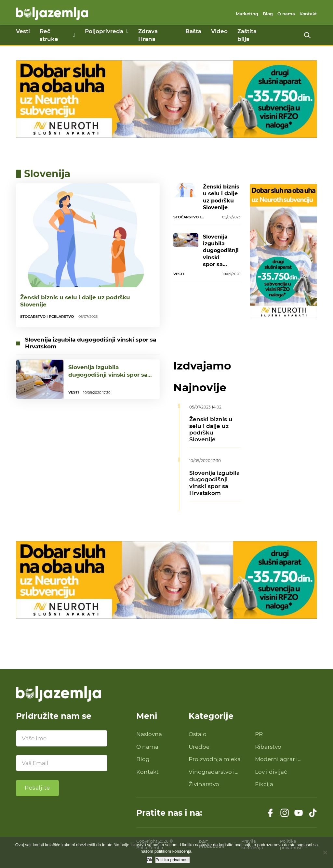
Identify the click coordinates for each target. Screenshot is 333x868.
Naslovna (149, 734)
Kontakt (308, 14)
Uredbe (199, 747)
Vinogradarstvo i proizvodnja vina (212, 772)
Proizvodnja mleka (215, 759)
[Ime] (62, 738)
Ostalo (198, 734)
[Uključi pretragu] (307, 35)
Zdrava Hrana (148, 35)
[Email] (62, 763)
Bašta (193, 31)
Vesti (23, 31)
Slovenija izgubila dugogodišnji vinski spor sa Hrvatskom (91, 347)
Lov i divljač (271, 772)
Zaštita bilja (247, 35)
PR (259, 734)
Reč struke (49, 35)
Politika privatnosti (173, 860)
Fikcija (264, 784)
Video (219, 31)
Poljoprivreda (104, 31)
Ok (149, 860)
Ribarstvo (268, 747)
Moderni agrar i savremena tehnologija (276, 759)
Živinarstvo (204, 784)
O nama (286, 14)
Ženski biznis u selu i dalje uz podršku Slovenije (75, 304)
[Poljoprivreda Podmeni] (127, 31)
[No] (325, 852)
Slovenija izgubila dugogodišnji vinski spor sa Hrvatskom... (108, 405)
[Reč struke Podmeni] (74, 35)
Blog (268, 14)
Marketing (247, 14)
